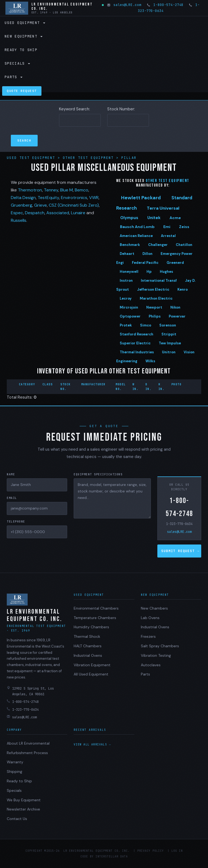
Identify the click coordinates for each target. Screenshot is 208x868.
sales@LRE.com (125, 5)
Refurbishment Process (27, 753)
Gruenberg (22, 205)
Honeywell (129, 272)
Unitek (154, 218)
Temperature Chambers (95, 618)
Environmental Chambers (96, 608)
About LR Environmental (28, 743)
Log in (177, 851)
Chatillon (184, 245)
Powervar (177, 316)
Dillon (147, 254)
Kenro (183, 289)
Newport (154, 307)
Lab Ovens (150, 618)
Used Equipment (25, 23)
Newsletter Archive (23, 809)
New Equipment (24, 36)
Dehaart (127, 254)
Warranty (15, 762)
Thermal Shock (87, 636)
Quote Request (22, 91)
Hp (149, 272)
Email (12, 498)
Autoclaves (151, 665)
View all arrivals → (92, 744)
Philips (155, 316)
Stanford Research (136, 334)
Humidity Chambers (91, 627)
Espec (17, 213)
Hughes (166, 272)
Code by (87, 856)
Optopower (130, 316)
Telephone (16, 522)
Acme (175, 218)
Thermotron (30, 190)
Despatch (35, 213)
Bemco (82, 190)
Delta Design (23, 198)
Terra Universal (163, 208)
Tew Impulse (170, 343)
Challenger (158, 245)
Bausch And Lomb (137, 227)
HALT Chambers (88, 646)
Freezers (148, 636)
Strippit (169, 334)
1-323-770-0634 (179, 524)
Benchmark (130, 245)
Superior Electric (135, 343)
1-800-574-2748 (166, 5)
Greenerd (175, 263)
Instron (126, 281)
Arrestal (168, 236)
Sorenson (168, 325)
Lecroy (126, 298)
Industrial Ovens (88, 655)
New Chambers (154, 608)
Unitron (169, 352)
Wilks (150, 361)
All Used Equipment (91, 674)
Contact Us (17, 819)
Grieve (40, 205)
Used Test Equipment (32, 158)
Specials (17, 63)
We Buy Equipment (24, 800)
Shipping (14, 771)
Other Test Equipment (90, 158)
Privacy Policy (151, 851)
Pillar (129, 158)
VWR (94, 198)
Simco (146, 325)
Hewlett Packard (141, 198)
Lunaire (78, 213)
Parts (14, 77)
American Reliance (136, 236)
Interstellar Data (112, 856)
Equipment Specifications (98, 474)
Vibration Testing (156, 655)
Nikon (175, 307)
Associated (58, 213)
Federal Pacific (145, 263)
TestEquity (48, 198)
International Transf (159, 281)
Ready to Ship (21, 50)
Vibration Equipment (92, 665)
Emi (167, 227)
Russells (19, 220)
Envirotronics (74, 198)
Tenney (51, 190)
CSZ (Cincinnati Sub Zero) (74, 205)
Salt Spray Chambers (160, 646)
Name (11, 474)
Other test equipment (168, 181)
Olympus (129, 218)
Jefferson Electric (153, 289)
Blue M (66, 190)
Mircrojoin (129, 307)
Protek (126, 325)
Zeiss (184, 227)
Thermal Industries (137, 352)
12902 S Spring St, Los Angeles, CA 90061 (30, 691)
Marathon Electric (156, 298)
